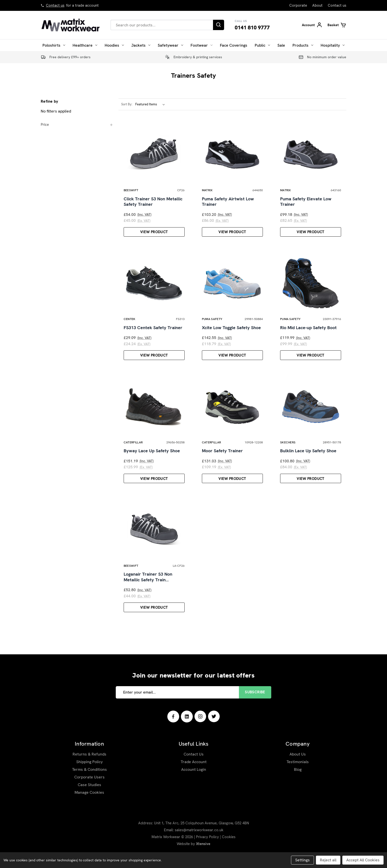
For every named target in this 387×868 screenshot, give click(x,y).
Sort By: (127, 104)
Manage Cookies (89, 808)
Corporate (298, 5)
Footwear (202, 45)
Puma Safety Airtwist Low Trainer (228, 205)
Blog (298, 785)
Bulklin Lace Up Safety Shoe (308, 462)
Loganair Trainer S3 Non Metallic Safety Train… (148, 592)
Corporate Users (89, 793)
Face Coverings (234, 45)
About (317, 5)
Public (262, 45)
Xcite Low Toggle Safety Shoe (231, 335)
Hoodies (114, 45)
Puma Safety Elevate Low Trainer (306, 205)
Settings (302, 860)
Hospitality (333, 45)
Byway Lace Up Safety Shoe (152, 462)
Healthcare (85, 45)
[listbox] (151, 104)
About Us (298, 770)
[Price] (77, 125)
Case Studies (89, 800)
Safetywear (170, 45)
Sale (281, 45)
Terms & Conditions (89, 785)
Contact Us (194, 770)
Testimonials (298, 777)
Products (303, 45)
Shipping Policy (89, 777)
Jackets (141, 45)
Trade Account (194, 777)
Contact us (55, 5)
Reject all (328, 860)
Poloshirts (54, 45)
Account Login (194, 785)
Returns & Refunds (89, 770)
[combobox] (162, 25)
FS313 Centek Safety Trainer (153, 335)
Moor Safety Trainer (222, 462)
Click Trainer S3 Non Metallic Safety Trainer (153, 205)
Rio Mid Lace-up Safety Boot (308, 335)
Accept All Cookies (363, 860)
